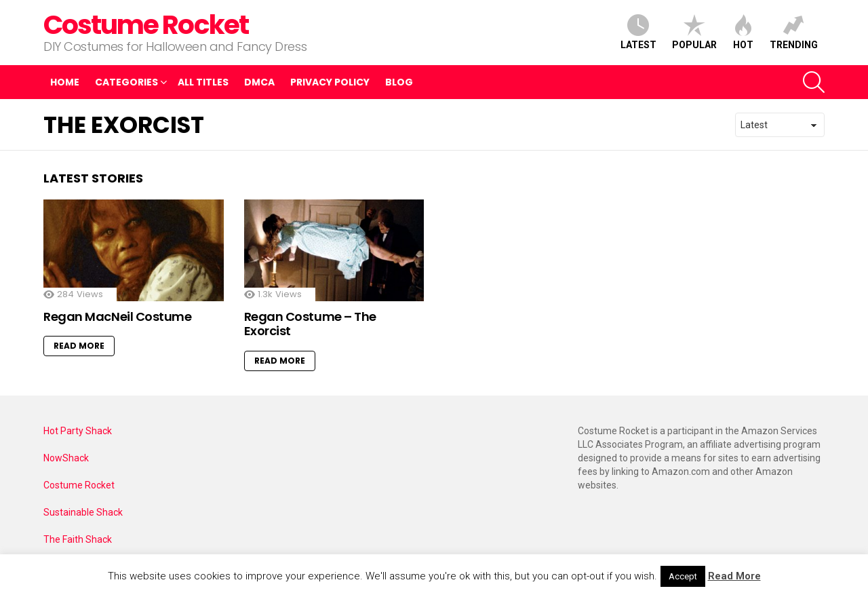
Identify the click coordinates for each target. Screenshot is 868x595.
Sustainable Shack (83, 512)
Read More (79, 346)
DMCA (259, 82)
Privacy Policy (330, 82)
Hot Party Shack (78, 431)
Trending (794, 32)
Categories (126, 84)
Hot (743, 32)
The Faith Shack (78, 539)
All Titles (203, 82)
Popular (694, 32)
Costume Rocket (146, 25)
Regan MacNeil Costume (118, 316)
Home (65, 82)
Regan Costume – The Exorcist (310, 324)
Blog (399, 82)
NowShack (66, 458)
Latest (638, 32)
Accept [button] (683, 576)
